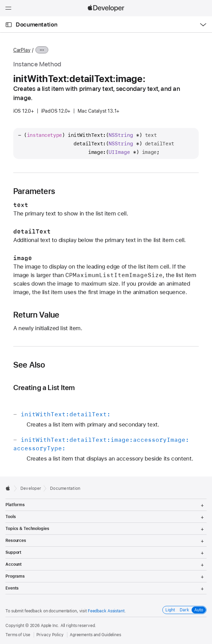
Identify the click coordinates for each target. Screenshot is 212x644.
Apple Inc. (50, 626)
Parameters (34, 191)
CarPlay (22, 50)
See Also (29, 365)
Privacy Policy (50, 635)
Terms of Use (18, 635)
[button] (0, 0)
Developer (31, 488)
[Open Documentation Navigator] (9, 25)
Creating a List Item (44, 388)
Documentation (36, 25)
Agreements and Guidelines (95, 635)
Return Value (36, 315)
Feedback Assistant (106, 611)
